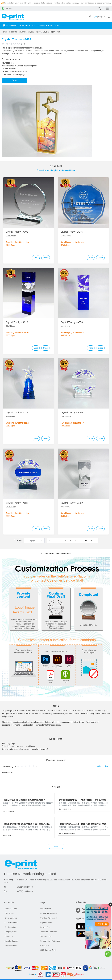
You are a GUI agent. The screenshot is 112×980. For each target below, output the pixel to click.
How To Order (46, 909)
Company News (11, 932)
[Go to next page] (96, 540)
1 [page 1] (55, 540)
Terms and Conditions (49, 932)
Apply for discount (11, 941)
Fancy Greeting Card (48, 26)
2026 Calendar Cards (48, 950)
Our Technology (10, 927)
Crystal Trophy (34, 32)
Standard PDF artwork (49, 918)
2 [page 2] (60, 540)
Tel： (6, 887)
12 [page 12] (91, 540)
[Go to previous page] (50, 540)
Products (13, 32)
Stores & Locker (11, 909)
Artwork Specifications (49, 913)
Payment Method (47, 922)
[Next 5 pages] (86, 540)
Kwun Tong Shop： (8, 881)
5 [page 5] (75, 540)
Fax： (6, 891)
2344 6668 (7, 8)
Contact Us (9, 936)
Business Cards (27, 26)
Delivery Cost (45, 927)
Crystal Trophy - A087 (52, 32)
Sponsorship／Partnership (50, 941)
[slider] (11, 44)
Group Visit (45, 945)
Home (4, 32)
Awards (22, 32)
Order (14, 80)
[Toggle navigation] (107, 9)
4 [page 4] (70, 540)
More (36, 258)
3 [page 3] (65, 540)
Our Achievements (12, 922)
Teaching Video (46, 936)
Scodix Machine (11, 945)
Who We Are (9, 913)
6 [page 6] (80, 540)
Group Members (11, 918)
